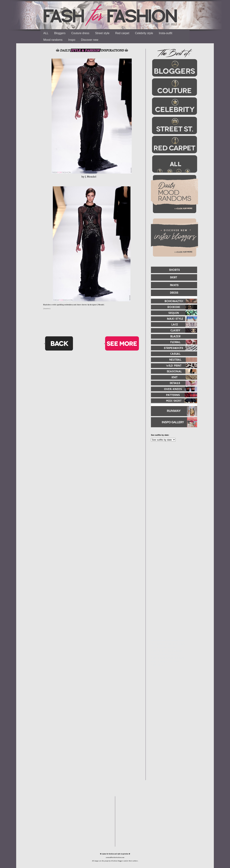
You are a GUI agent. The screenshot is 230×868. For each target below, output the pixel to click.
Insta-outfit (166, 33)
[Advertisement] (172, 483)
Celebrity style (144, 33)
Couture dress (80, 33)
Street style (102, 33)
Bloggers (60, 33)
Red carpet (122, 33)
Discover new (90, 40)
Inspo (72, 40)
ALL (46, 33)
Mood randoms (53, 40)
